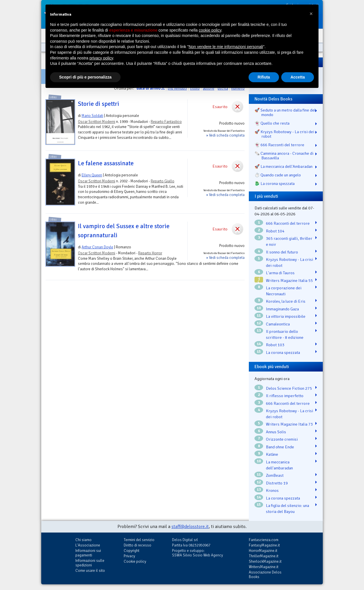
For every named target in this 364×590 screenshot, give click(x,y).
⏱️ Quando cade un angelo (278, 175)
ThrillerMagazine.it (264, 556)
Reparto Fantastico (166, 122)
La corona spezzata (283, 352)
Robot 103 (275, 345)
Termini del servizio (139, 540)
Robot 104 (275, 231)
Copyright (132, 551)
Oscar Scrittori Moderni (97, 122)
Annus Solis (276, 432)
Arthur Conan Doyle (97, 247)
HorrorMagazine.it (263, 551)
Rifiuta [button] (264, 77)
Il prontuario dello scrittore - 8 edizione (285, 334)
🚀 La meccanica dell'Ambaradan (284, 166)
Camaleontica (278, 324)
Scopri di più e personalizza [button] (85, 77)
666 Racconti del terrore (288, 223)
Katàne (272, 454)
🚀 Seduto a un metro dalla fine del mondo (285, 112)
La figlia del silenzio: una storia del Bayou (288, 508)
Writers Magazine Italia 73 (289, 424)
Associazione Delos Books (265, 574)
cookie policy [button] (210, 30)
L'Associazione (88, 545)
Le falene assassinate (106, 163)
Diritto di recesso (137, 545)
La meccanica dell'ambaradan (279, 465)
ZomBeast (275, 475)
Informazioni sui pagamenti (88, 553)
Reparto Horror (150, 253)
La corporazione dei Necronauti (284, 291)
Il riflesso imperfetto (285, 396)
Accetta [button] (298, 77)
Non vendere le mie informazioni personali (226, 47)
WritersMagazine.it (264, 567)
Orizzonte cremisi (282, 439)
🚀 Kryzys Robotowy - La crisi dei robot (284, 134)
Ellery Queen (92, 175)
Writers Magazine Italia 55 (289, 280)
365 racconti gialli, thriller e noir (289, 241)
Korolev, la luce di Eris (286, 301)
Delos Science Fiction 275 (289, 388)
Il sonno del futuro (282, 252)
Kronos (272, 490)
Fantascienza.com (264, 540)
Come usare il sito (90, 571)
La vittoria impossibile (286, 316)
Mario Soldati (92, 116)
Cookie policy (135, 561)
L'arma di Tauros (280, 273)
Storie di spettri (99, 104)
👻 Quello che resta (272, 123)
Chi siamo (83, 540)
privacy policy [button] (101, 58)
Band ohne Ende (280, 447)
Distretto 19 (277, 483)
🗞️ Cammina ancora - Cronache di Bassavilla (284, 156)
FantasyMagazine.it (264, 545)
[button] (311, 14)
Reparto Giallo (163, 181)
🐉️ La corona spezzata (275, 183)
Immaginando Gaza (282, 309)
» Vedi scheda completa (225, 135)
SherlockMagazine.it (265, 561)
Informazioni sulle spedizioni (90, 563)
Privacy (129, 556)
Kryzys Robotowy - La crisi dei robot (289, 262)
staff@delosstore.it (190, 527)
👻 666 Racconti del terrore (279, 145)
